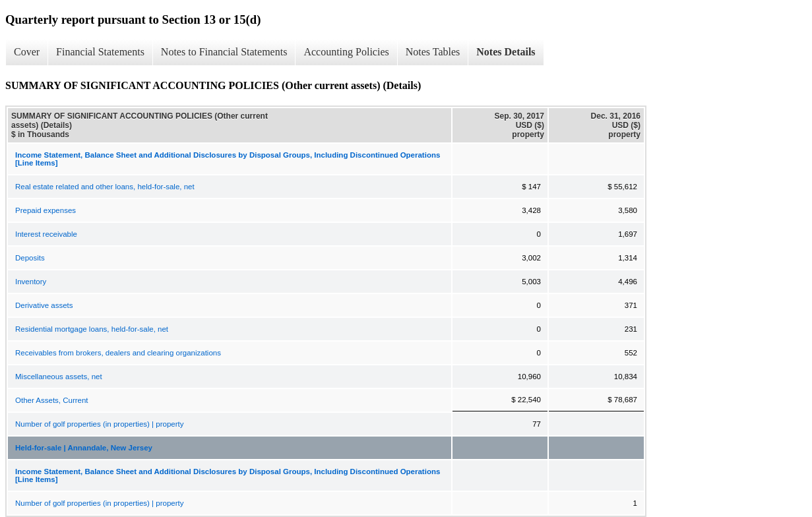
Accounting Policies (346, 52)
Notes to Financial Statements (224, 52)
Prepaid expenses (46, 210)
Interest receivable (46, 234)
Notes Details (506, 52)
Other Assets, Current (52, 400)
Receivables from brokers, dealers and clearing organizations (118, 353)
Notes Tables (433, 52)
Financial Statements (100, 52)
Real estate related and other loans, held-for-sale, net (105, 187)
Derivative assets (44, 305)
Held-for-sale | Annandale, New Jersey (84, 448)
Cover (27, 52)
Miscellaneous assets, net (59, 377)
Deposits (30, 258)
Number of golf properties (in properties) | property (99, 424)
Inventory (31, 282)
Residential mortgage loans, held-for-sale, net (92, 329)
